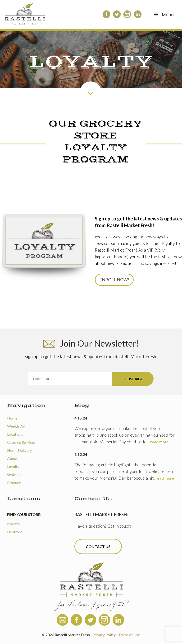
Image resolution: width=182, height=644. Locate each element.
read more (159, 442)
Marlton (14, 524)
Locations (15, 434)
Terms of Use (129, 635)
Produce (14, 483)
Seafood (14, 475)
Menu (163, 15)
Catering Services (21, 442)
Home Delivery (19, 450)
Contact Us (98, 546)
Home (12, 418)
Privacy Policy (104, 635)
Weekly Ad (16, 426)
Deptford (15, 532)
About (12, 458)
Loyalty (13, 466)
